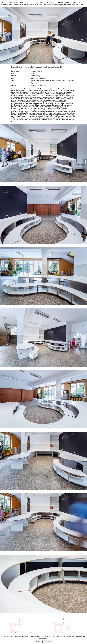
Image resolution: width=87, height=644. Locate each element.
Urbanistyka (41, 5)
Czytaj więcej (48, 642)
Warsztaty (71, 5)
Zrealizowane (14, 5)
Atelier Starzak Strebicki (13, 2)
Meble (56, 5)
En (79, 2)
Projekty (53, 2)
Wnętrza (50, 5)
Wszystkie (79, 5)
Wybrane (4, 5)
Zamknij (38, 642)
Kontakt (67, 2)
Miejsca (33, 5)
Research (63, 5)
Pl (75, 2)
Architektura (24, 5)
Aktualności (42, 2)
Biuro (60, 2)
